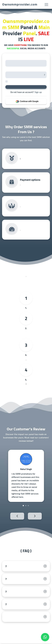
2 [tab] (26, 506)
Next (40, 516)
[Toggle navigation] (46, 4)
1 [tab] (23, 506)
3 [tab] (28, 506)
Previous (12, 516)
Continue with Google (28, 101)
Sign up (38, 92)
